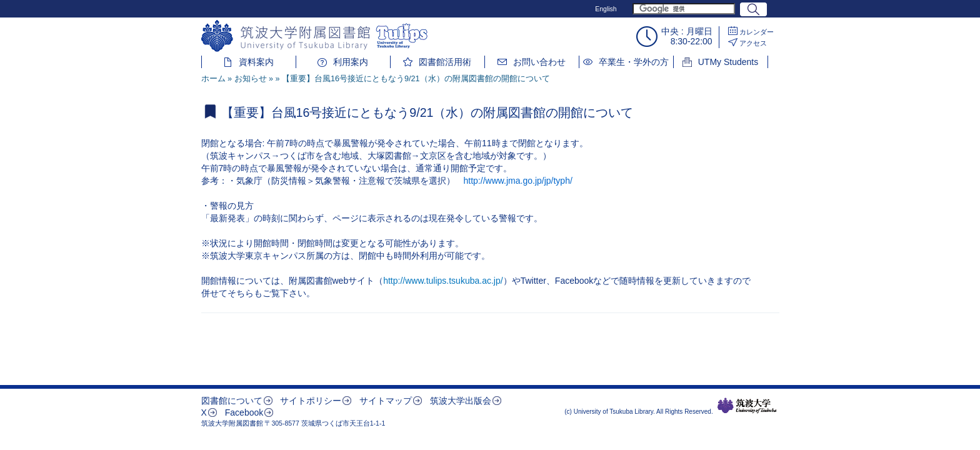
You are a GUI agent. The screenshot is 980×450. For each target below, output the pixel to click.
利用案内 (351, 62)
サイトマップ (386, 401)
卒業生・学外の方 (634, 62)
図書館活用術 (445, 62)
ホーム (213, 79)
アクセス (753, 43)
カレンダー (757, 32)
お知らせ (251, 79)
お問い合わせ (539, 62)
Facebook (244, 412)
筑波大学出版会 (461, 401)
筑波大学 (747, 406)
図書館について (232, 401)
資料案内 (256, 62)
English (606, 9)
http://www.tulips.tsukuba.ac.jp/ (443, 281)
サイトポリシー (311, 401)
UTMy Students (728, 62)
